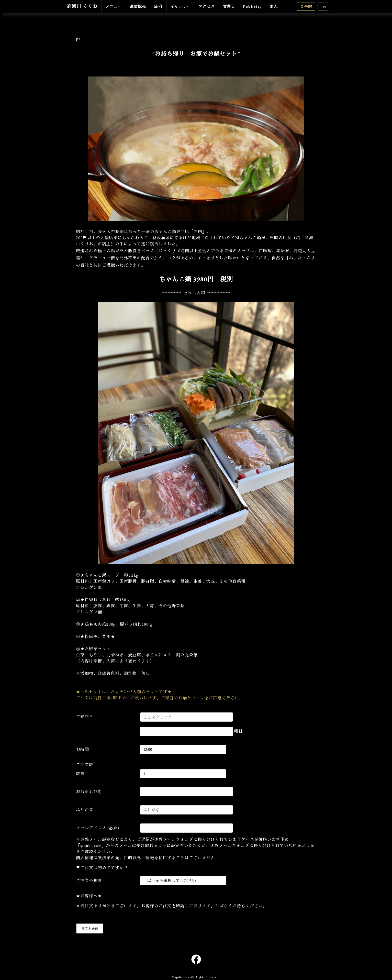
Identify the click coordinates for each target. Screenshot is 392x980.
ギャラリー (181, 6)
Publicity (253, 6)
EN (323, 7)
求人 (274, 6)
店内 (158, 6)
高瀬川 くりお (82, 6)
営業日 (229, 6)
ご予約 (306, 7)
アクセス (207, 6)
